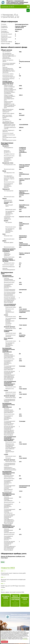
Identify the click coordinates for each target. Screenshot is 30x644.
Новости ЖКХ (8, 568)
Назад (3, 562)
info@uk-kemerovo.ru (14, 627)
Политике (25, 639)
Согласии (3, 640)
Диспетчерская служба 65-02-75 (14, 625)
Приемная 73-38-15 (8, 7)
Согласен (5, 642)
